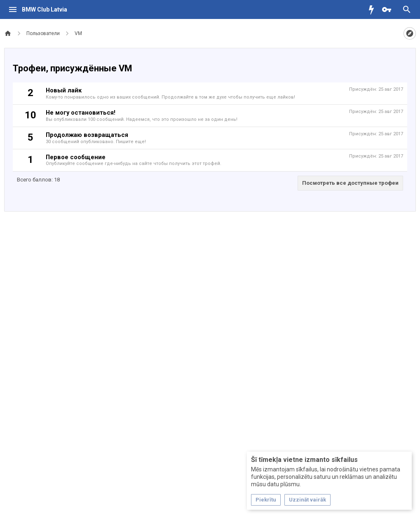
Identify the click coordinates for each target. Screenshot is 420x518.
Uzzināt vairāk (307, 500)
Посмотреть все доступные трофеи (350, 183)
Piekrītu (266, 500)
